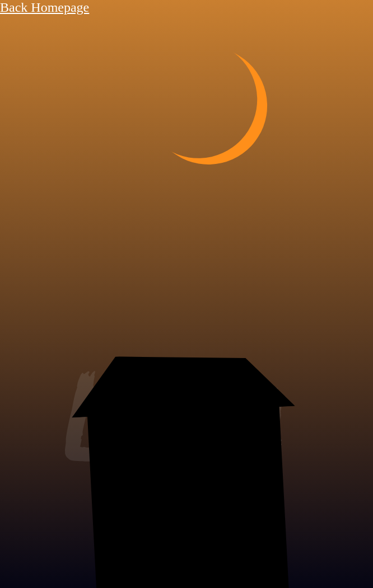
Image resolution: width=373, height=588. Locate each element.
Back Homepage (45, 7)
